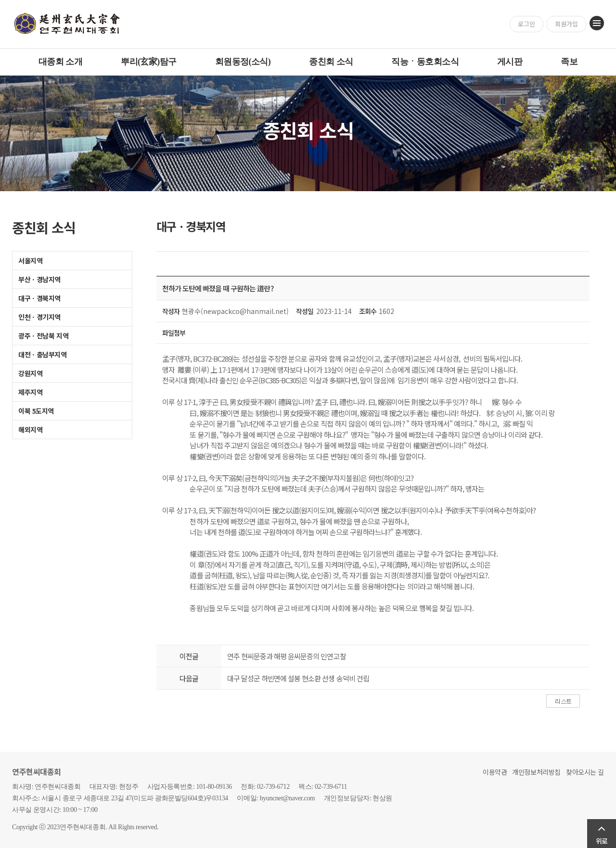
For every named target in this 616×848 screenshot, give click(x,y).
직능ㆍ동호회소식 (425, 62)
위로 (602, 841)
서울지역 (30, 261)
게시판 (510, 62)
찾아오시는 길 (585, 772)
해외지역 (30, 430)
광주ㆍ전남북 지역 (43, 336)
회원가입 (566, 24)
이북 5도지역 (36, 411)
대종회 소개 (60, 62)
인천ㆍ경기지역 (39, 317)
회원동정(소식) (243, 62)
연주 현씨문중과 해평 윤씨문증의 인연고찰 (287, 656)
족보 (569, 62)
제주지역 (30, 392)
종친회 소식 (331, 62)
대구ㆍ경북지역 (39, 298)
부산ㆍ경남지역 (39, 279)
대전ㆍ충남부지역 (43, 354)
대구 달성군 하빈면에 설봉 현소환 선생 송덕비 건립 (298, 678)
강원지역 (30, 373)
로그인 (526, 24)
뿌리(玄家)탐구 (149, 62)
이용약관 (495, 772)
